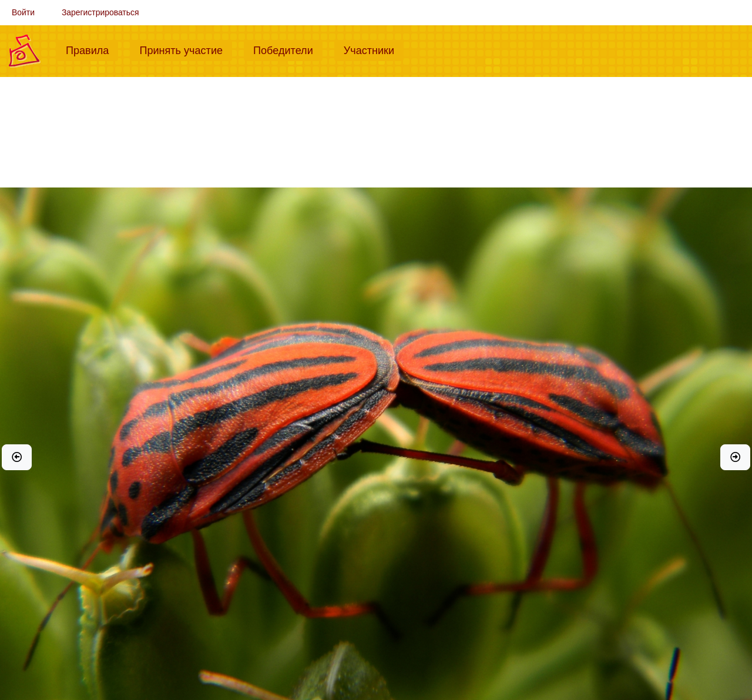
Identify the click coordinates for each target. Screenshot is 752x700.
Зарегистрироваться (100, 12)
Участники (374, 49)
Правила (92, 49)
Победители (288, 49)
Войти (23, 12)
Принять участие (186, 49)
